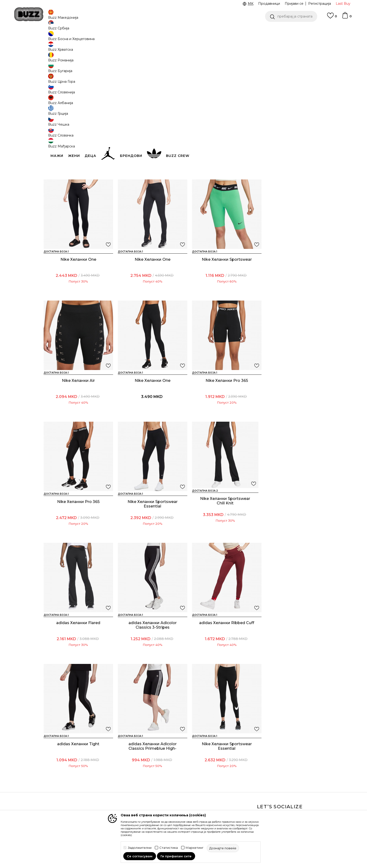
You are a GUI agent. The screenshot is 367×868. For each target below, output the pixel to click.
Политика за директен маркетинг (170, 788)
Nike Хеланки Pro (77, 170)
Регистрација (320, 4)
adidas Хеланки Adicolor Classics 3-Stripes (148, 527)
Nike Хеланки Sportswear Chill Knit (219, 173)
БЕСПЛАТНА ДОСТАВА (228, 30)
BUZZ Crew (213, 773)
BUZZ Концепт (216, 760)
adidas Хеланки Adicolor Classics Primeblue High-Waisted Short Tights (77, 647)
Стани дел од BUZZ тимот (226, 793)
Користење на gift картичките (166, 806)
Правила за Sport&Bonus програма (171, 769)
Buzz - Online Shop (57, 38)
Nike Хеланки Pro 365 (77, 406)
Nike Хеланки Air (219, 288)
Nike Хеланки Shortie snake (148, 170)
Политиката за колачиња (171, 797)
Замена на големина (114, 789)
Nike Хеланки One (290, 170)
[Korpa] (347, 18)
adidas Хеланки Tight (290, 524)
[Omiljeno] (332, 18)
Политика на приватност (171, 779)
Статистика (169, 848)
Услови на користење (169, 760)
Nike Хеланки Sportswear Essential (219, 409)
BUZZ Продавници (220, 780)
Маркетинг (195, 848)
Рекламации (108, 796)
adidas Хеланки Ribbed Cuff (219, 527)
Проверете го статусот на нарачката (66, 768)
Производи (83, 38)
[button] (291, 16)
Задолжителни (140, 848)
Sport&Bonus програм (222, 787)
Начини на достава (113, 771)
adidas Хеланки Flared (77, 524)
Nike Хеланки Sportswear (148, 288)
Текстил (100, 38)
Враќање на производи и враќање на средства (119, 780)
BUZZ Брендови (218, 767)
